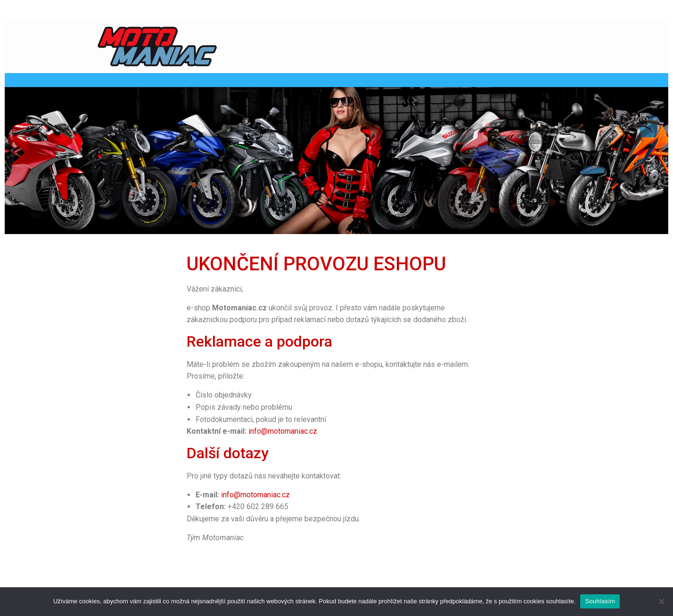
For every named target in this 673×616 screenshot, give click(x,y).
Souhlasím (600, 601)
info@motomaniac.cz (283, 431)
